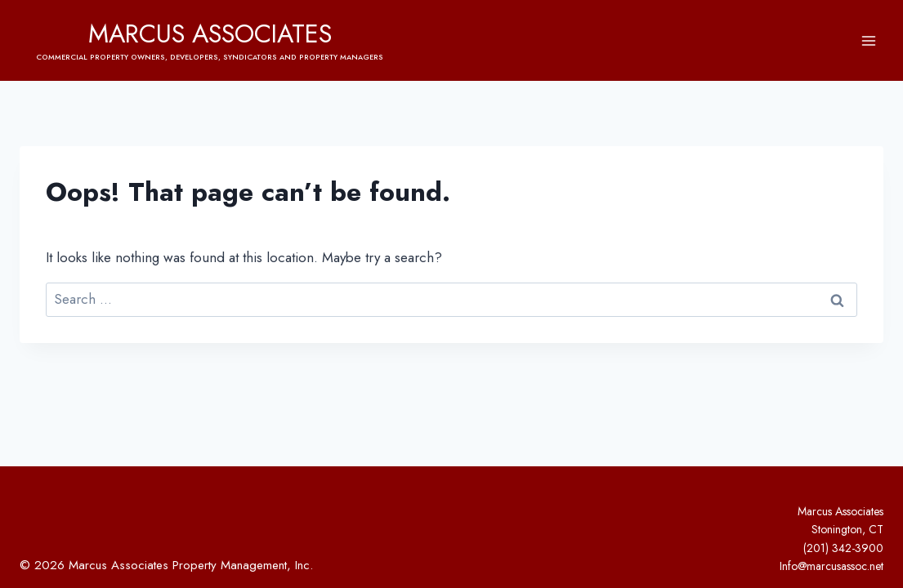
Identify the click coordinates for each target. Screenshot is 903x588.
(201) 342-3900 (843, 548)
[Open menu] (868, 40)
